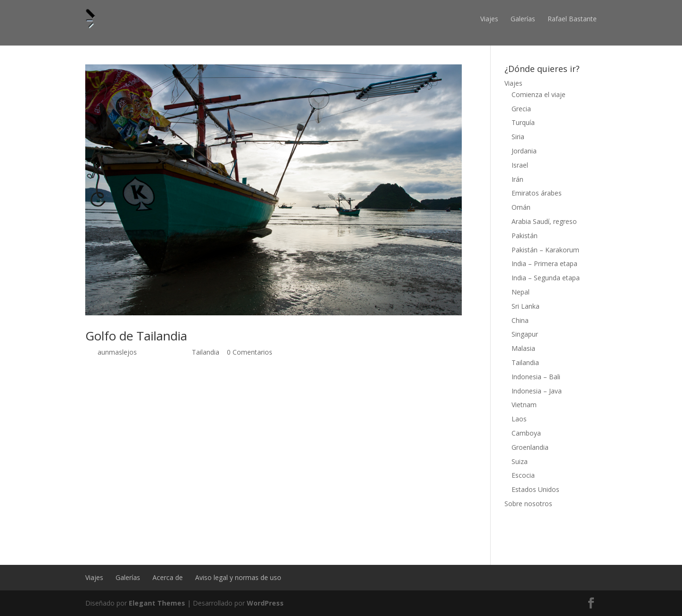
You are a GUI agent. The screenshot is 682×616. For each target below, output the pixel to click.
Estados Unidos (535, 489)
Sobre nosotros (528, 504)
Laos (519, 419)
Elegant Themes (157, 603)
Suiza (520, 461)
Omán (521, 207)
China (520, 320)
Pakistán (525, 236)
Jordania (524, 151)
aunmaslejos (117, 352)
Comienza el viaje (538, 94)
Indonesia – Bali (536, 377)
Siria (518, 137)
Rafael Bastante (572, 19)
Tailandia (206, 352)
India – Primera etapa (544, 263)
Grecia (521, 109)
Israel (520, 165)
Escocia (523, 475)
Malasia (523, 348)
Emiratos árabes (537, 193)
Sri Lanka (525, 306)
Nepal (520, 292)
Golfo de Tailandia (136, 336)
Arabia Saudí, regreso (544, 221)
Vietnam (524, 405)
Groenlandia (530, 447)
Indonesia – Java (537, 391)
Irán (517, 179)
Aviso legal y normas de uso (238, 577)
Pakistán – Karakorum (545, 250)
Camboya (526, 433)
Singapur (525, 334)
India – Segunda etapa (546, 278)
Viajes (489, 19)
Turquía (523, 122)
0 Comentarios (250, 352)
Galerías (523, 19)
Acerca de (168, 577)
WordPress (265, 603)
